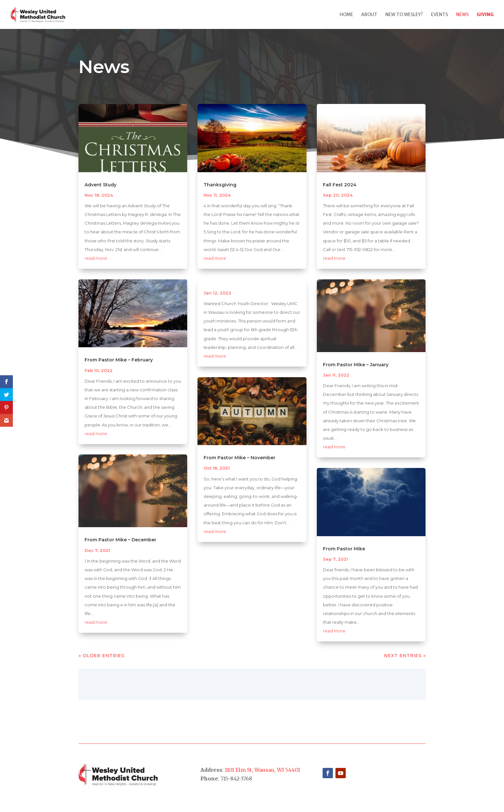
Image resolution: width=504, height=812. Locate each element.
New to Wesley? (404, 15)
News (462, 15)
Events (440, 15)
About (369, 15)
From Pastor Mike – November (239, 458)
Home (346, 15)
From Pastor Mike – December (120, 540)
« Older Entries (101, 656)
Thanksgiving (220, 185)
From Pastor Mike (344, 549)
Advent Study (101, 185)
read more (96, 258)
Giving (485, 15)
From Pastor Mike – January (356, 365)
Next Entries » (405, 656)
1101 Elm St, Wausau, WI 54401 (262, 770)
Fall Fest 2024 (340, 185)
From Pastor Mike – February (119, 360)
